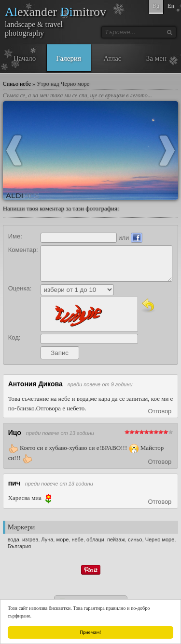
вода (14, 539)
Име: (15, 236)
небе (78, 539)
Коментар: (23, 250)
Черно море (160, 539)
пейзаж (116, 539)
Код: (14, 337)
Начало (25, 58)
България (20, 546)
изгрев (30, 539)
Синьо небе (17, 84)
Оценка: (20, 288)
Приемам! (91, 632)
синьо (135, 539)
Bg (156, 6)
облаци (95, 539)
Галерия (69, 58)
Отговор (160, 411)
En (171, 6)
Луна (47, 539)
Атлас (112, 58)
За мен (156, 58)
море (62, 539)
